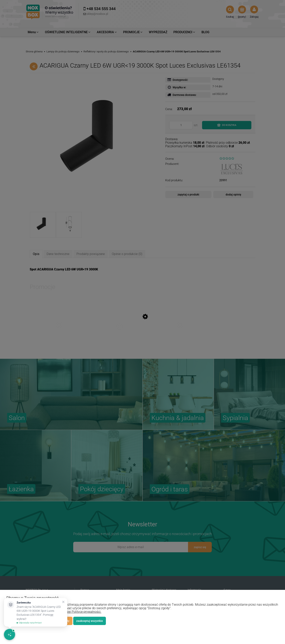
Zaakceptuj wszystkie (90, 621)
